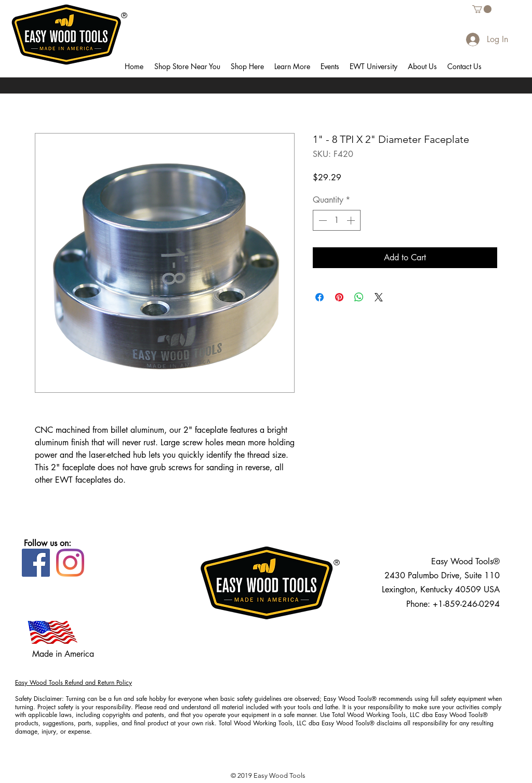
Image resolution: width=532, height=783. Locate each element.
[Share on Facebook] (320, 297)
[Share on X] (379, 297)
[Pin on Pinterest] (339, 297)
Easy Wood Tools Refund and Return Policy (74, 682)
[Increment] (352, 220)
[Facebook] (36, 563)
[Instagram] (70, 563)
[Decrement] (322, 220)
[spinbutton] (337, 220)
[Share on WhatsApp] (359, 297)
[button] (187, 67)
